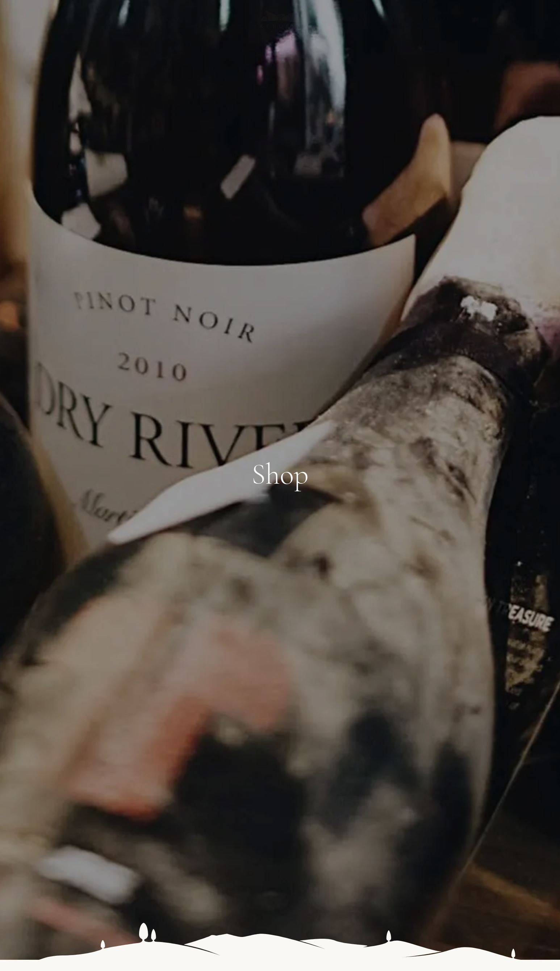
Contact (437, 19)
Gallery (354, 19)
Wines (210, 19)
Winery (169, 19)
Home (128, 19)
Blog (395, 19)
